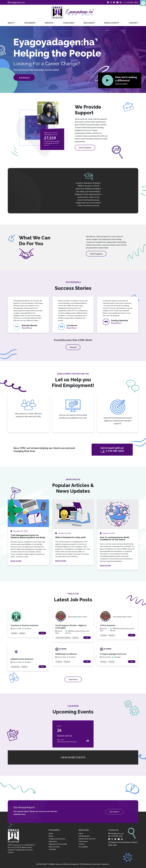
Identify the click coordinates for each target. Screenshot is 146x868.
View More (75, 680)
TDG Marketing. (86, 864)
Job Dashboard (84, 836)
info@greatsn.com (16, 2)
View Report (114, 812)
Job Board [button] (69, 23)
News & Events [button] (113, 23)
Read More (27, 328)
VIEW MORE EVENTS (73, 757)
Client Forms (83, 841)
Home (51, 833)
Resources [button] (90, 23)
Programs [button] (31, 23)
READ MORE (16, 561)
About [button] (12, 23)
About (51, 836)
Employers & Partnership (58, 844)
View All (73, 347)
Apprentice (53, 841)
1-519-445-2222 (130, 2)
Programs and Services (57, 839)
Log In (81, 833)
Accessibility (83, 847)
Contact (134, 23)
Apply (44, 633)
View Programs (85, 147)
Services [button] (50, 23)
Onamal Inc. (105, 864)
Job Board (24, 77)
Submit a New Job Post (87, 839)
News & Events (54, 847)
